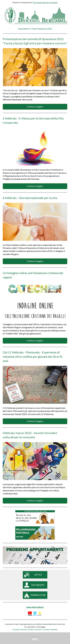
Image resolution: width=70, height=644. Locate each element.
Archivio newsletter (51, 630)
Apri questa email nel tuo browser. (46, 3)
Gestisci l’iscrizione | (36, 630)
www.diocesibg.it (35, 607)
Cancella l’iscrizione (20, 630)
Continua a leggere (35, 107)
